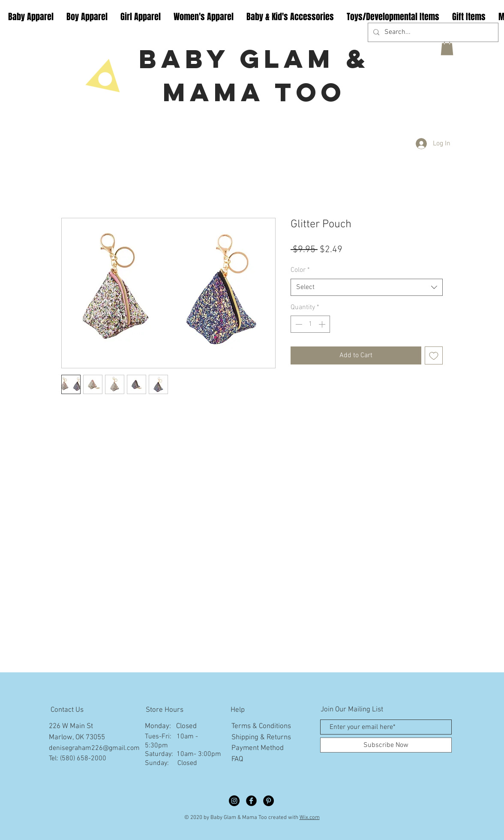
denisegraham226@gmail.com (94, 748)
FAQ (237, 759)
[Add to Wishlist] (434, 355)
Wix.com (310, 818)
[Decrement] (298, 324)
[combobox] (367, 287)
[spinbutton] (310, 324)
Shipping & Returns (261, 738)
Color (300, 270)
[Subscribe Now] (386, 745)
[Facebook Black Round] (251, 801)
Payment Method (258, 748)
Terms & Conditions (261, 726)
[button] (447, 48)
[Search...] (432, 32)
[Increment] (323, 324)
